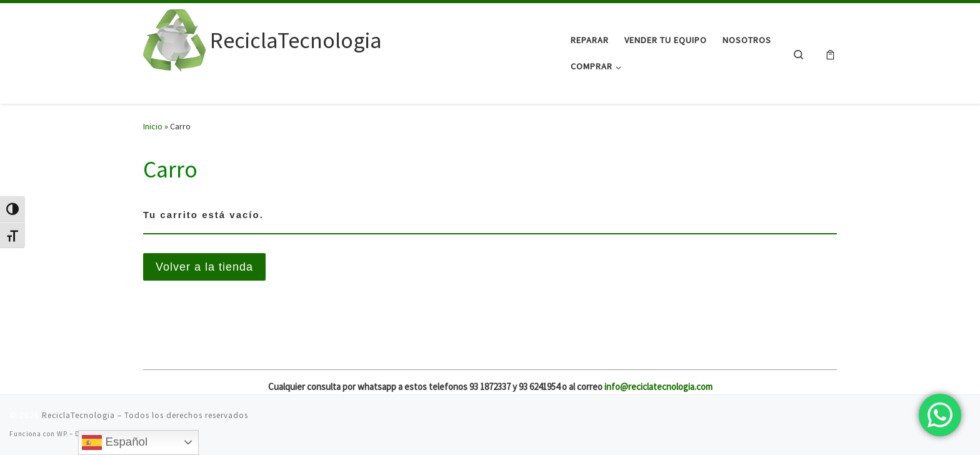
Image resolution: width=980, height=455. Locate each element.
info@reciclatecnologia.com (658, 387)
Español (115, 442)
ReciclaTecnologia (78, 415)
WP (62, 434)
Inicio (153, 126)
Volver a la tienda (204, 267)
